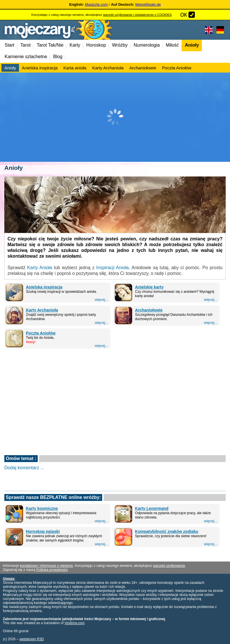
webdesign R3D (32, 639)
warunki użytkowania (169, 566)
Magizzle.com (96, 4)
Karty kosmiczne (42, 508)
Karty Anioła (40, 268)
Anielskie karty (149, 287)
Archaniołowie (149, 310)
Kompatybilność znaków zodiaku (167, 531)
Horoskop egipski (43, 531)
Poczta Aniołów (41, 333)
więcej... (101, 300)
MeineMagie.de (148, 4)
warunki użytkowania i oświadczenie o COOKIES (137, 15)
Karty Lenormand (152, 508)
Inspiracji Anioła (112, 268)
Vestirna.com (74, 623)
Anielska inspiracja (44, 287)
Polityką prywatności (52, 570)
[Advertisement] (115, 117)
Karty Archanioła (42, 310)
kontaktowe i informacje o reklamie (46, 566)
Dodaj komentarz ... (24, 468)
